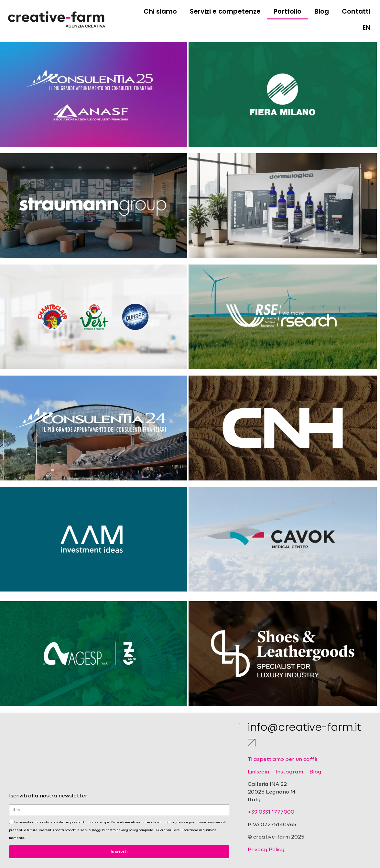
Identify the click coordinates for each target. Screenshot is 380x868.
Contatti (356, 11)
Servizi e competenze (225, 11)
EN (366, 28)
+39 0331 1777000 (271, 812)
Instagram (289, 772)
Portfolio (288, 11)
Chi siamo (160, 11)
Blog (322, 11)
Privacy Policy (266, 850)
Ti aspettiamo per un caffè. (283, 760)
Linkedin (258, 772)
